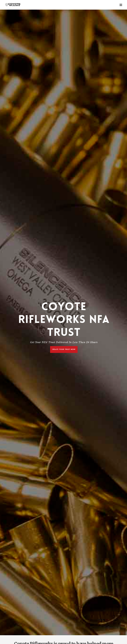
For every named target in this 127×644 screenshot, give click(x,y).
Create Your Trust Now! (64, 349)
